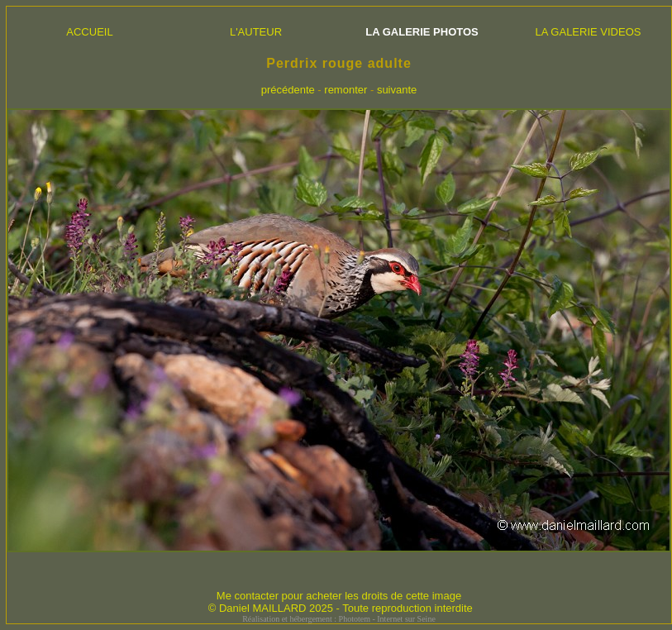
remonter (346, 90)
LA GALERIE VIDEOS (589, 32)
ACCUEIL (89, 32)
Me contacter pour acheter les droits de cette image (339, 596)
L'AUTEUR (256, 32)
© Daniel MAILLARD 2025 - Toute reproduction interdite (341, 608)
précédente (288, 90)
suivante (397, 90)
